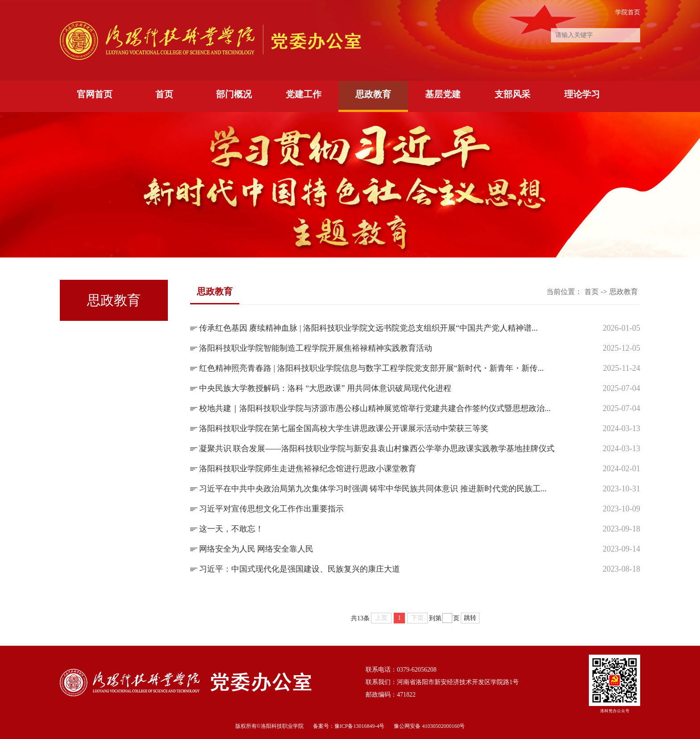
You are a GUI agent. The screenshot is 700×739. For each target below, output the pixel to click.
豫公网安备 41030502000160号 (429, 726)
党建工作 (304, 94)
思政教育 (373, 94)
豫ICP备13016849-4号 (360, 726)
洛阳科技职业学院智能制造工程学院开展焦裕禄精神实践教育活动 (316, 348)
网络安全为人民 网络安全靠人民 (256, 549)
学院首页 (628, 12)
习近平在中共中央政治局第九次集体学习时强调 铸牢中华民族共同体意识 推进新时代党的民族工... (373, 489)
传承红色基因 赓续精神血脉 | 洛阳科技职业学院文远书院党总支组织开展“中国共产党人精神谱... (369, 328)
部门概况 (234, 94)
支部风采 (512, 94)
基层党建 (443, 94)
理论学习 (582, 94)
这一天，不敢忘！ (231, 529)
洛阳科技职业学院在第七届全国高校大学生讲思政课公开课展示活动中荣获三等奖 (344, 428)
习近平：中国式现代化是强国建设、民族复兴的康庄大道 (300, 569)
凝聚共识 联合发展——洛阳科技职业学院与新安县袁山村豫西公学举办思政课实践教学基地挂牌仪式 (377, 448)
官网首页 (95, 94)
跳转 (470, 618)
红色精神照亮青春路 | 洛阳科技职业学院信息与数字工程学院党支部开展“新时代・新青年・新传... (371, 368)
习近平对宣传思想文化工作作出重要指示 (271, 509)
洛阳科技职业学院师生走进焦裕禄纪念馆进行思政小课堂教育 (308, 469)
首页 (164, 94)
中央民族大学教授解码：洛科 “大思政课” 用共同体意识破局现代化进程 (325, 388)
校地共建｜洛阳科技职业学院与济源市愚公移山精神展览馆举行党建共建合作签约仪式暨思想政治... (375, 408)
